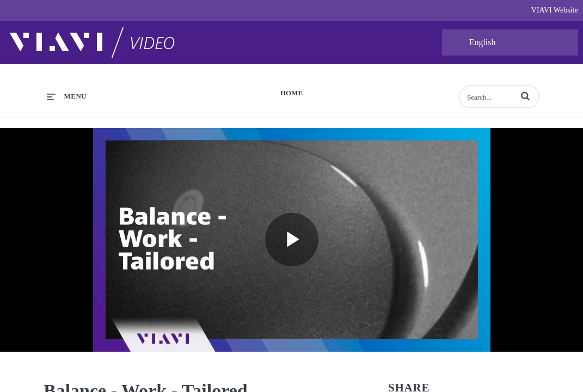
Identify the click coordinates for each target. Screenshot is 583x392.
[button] (525, 96)
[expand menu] (67, 96)
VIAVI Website (555, 10)
